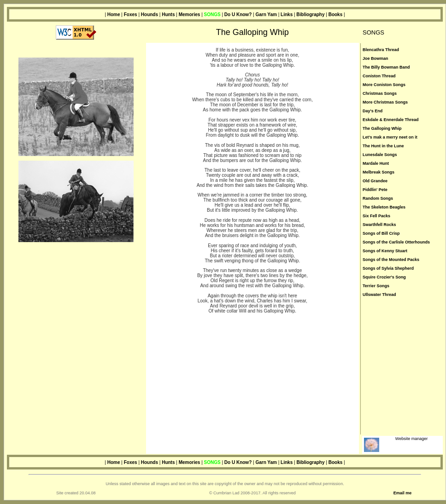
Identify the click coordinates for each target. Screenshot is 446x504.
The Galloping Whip (382, 128)
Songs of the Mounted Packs (391, 260)
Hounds (150, 14)
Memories (190, 14)
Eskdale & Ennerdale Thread (391, 120)
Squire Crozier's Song (384, 277)
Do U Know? (238, 14)
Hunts (168, 14)
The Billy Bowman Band (386, 67)
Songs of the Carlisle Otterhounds (396, 242)
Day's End (373, 111)
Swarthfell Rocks (379, 225)
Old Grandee (375, 181)
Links (287, 14)
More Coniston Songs (384, 85)
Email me (403, 493)
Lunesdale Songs (380, 155)
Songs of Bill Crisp (381, 233)
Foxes (131, 14)
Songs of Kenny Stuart (385, 251)
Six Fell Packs (376, 216)
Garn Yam (266, 14)
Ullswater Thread (379, 295)
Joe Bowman (376, 58)
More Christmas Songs (385, 102)
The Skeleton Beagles (384, 207)
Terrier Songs (376, 286)
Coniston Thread (379, 76)
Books (336, 14)
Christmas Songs (380, 93)
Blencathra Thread (381, 50)
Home (114, 14)
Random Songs (378, 198)
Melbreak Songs (379, 172)
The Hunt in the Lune (383, 146)
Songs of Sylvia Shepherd (388, 268)
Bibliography (311, 14)
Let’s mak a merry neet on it (390, 137)
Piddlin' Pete (375, 190)
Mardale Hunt (376, 163)
